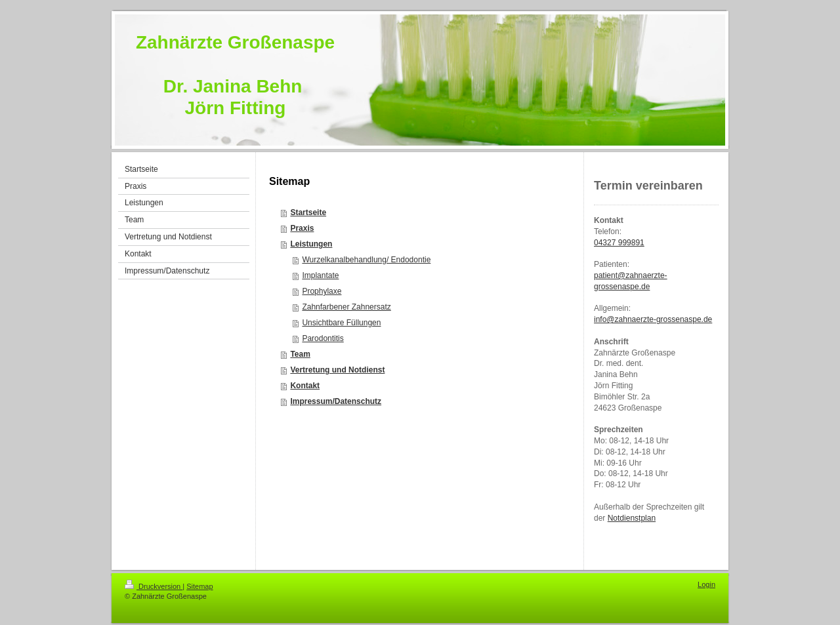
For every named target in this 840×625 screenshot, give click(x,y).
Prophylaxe (322, 291)
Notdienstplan (632, 518)
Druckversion (154, 586)
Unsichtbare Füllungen (341, 323)
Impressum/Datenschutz (336, 401)
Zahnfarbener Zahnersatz (346, 307)
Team (300, 354)
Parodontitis (323, 338)
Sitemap (199, 586)
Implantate (320, 275)
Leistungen (311, 244)
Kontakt (305, 386)
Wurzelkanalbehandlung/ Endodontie (366, 260)
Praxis (302, 228)
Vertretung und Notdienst (337, 370)
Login (706, 584)
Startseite (308, 212)
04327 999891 (619, 243)
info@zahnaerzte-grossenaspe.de (653, 319)
